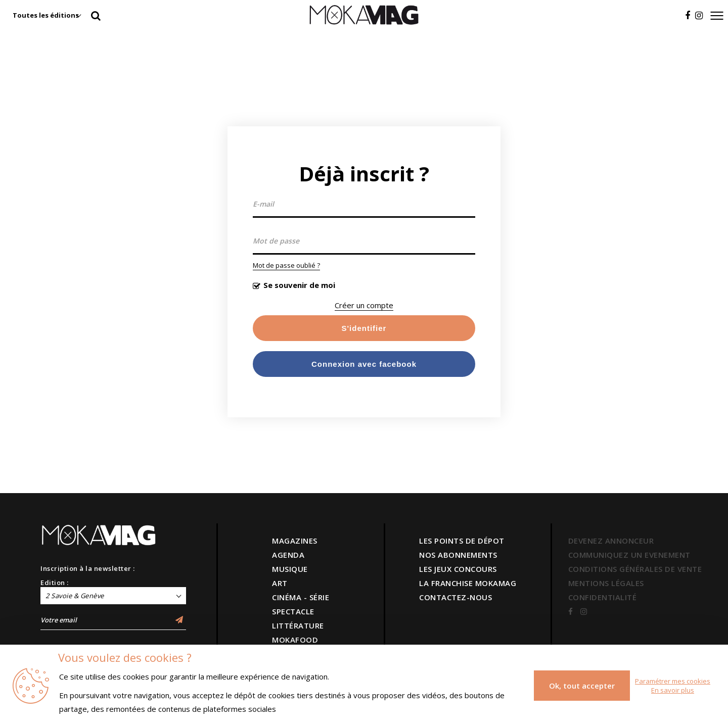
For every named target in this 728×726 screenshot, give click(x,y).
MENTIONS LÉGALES (606, 583)
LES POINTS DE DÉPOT (462, 541)
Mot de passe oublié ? (286, 265)
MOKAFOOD (295, 640)
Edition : (55, 583)
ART (280, 583)
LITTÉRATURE (298, 625)
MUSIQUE (290, 569)
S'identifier (364, 328)
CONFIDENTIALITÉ (603, 597)
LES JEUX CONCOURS (458, 569)
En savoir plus (673, 690)
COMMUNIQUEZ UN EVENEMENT (629, 555)
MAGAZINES (295, 541)
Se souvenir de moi (299, 285)
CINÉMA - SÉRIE (301, 597)
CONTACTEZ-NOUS (456, 597)
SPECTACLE (293, 611)
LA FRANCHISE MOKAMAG (468, 583)
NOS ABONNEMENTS (458, 555)
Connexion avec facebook (364, 364)
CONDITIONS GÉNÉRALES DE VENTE (635, 569)
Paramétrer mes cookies (673, 681)
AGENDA (288, 555)
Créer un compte (364, 305)
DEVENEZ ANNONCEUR (611, 541)
